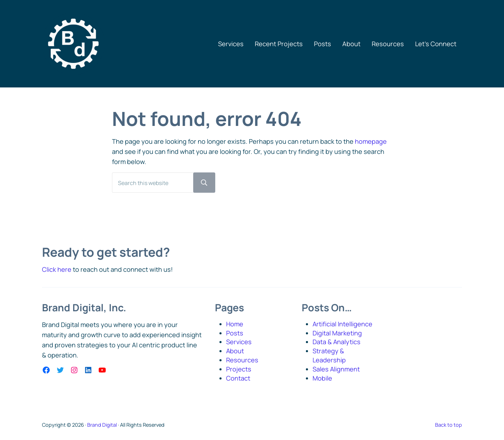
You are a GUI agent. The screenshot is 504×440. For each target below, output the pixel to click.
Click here (57, 269)
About (235, 351)
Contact (238, 378)
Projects (239, 369)
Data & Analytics (337, 342)
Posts (235, 333)
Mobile (322, 378)
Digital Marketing (337, 333)
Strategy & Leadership (329, 356)
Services (239, 342)
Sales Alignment (336, 369)
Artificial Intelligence (343, 324)
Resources (242, 360)
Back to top (449, 425)
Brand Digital (102, 425)
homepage (371, 142)
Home (235, 324)
